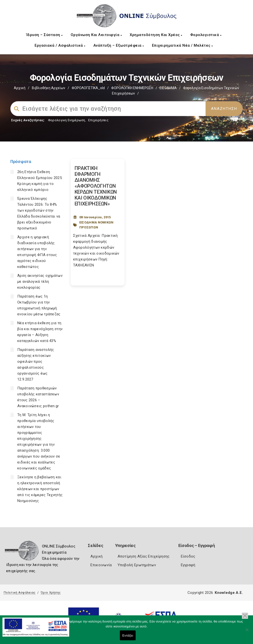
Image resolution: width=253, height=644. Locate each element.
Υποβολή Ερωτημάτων (137, 565)
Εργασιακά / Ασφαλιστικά (60, 45)
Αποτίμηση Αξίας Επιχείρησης (144, 556)
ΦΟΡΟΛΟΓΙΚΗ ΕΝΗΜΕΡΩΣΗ (132, 88)
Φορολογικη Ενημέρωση (67, 120)
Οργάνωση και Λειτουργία (96, 35)
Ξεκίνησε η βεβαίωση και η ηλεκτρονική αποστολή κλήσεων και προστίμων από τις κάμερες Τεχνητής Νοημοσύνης (40, 489)
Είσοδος (188, 556)
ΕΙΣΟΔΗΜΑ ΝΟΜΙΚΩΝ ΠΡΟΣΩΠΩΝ (96, 225)
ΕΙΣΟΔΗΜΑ (168, 88)
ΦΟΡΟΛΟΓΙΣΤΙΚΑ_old (88, 88)
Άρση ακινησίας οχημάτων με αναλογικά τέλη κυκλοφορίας (40, 282)
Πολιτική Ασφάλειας (20, 593)
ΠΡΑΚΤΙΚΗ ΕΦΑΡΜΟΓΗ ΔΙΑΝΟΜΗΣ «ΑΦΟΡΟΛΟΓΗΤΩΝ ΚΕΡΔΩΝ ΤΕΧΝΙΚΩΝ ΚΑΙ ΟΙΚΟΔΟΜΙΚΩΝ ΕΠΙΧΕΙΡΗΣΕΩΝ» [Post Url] (96, 186)
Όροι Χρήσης (51, 593)
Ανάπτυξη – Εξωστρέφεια (119, 45)
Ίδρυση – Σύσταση (44, 35)
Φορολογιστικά (206, 35)
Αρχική (20, 88)
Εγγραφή (188, 565)
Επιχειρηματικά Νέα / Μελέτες (182, 45)
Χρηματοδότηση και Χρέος (156, 35)
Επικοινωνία (101, 565)
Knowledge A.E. (229, 593)
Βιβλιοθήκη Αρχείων (49, 88)
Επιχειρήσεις (98, 120)
